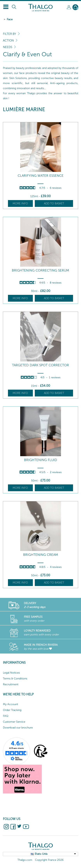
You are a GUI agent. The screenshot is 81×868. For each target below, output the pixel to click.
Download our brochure (18, 728)
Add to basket (54, 203)
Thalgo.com (25, 860)
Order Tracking (12, 710)
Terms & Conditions (15, 679)
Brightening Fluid (41, 460)
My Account (10, 704)
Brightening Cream (41, 555)
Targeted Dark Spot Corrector (40, 365)
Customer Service (14, 722)
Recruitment (11, 684)
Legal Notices (11, 673)
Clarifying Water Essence (41, 176)
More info (20, 203)
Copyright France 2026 (49, 860)
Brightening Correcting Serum (40, 270)
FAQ (6, 716)
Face (10, 19)
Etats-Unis (41, 854)
